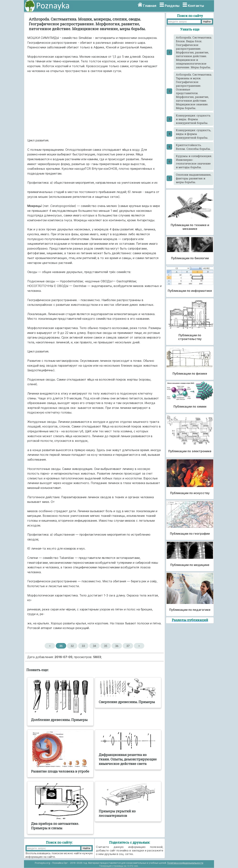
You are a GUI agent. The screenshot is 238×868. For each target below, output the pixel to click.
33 (83, 646)
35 (106, 646)
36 (117, 646)
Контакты (196, 6)
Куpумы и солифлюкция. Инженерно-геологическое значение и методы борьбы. (194, 162)
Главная (150, 6)
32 (72, 646)
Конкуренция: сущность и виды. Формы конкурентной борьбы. (193, 119)
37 (128, 646)
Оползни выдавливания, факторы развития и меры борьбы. (194, 178)
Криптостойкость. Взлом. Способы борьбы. (193, 147)
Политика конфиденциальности (185, 863)
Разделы (172, 6)
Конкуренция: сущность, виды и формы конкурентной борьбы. (193, 134)
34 (94, 646)
